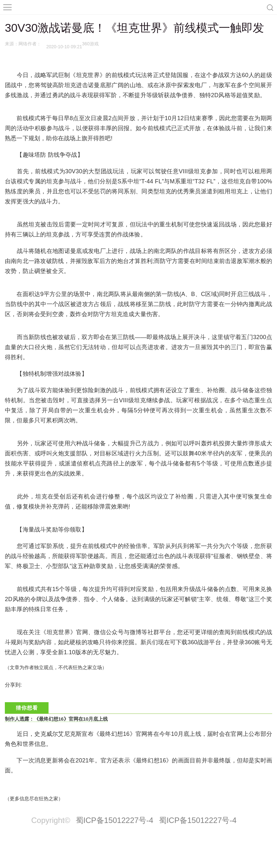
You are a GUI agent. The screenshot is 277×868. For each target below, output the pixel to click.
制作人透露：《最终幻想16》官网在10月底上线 (56, 719)
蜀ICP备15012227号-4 (115, 820)
